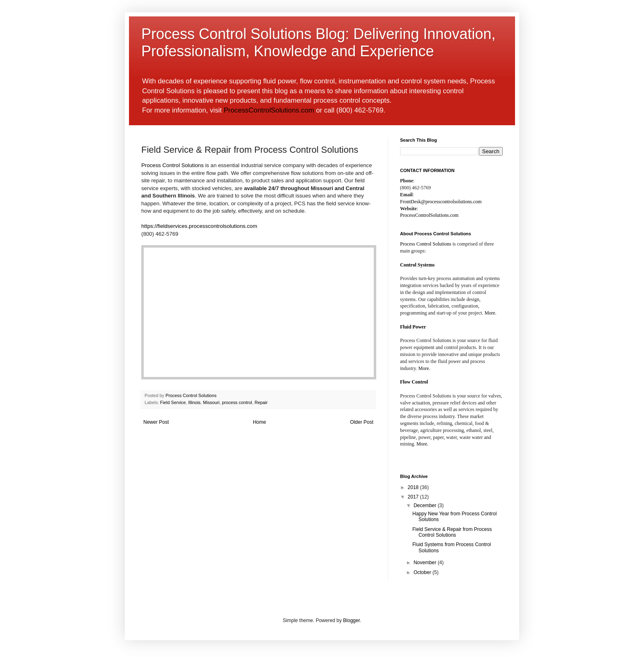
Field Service (173, 402)
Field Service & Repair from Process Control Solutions (452, 532)
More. (491, 313)
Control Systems (417, 265)
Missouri (211, 402)
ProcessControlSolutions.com (269, 110)
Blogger (351, 620)
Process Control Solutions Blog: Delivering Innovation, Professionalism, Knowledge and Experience (318, 42)
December (426, 505)
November (426, 563)
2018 (414, 487)
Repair (261, 402)
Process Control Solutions (172, 165)
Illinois (194, 402)
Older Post (362, 422)
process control (237, 402)
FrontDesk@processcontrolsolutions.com (441, 202)
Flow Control (414, 382)
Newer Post (156, 422)
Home (260, 422)
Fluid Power (413, 327)
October (423, 572)
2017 (414, 497)
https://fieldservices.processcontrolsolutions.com (199, 226)
